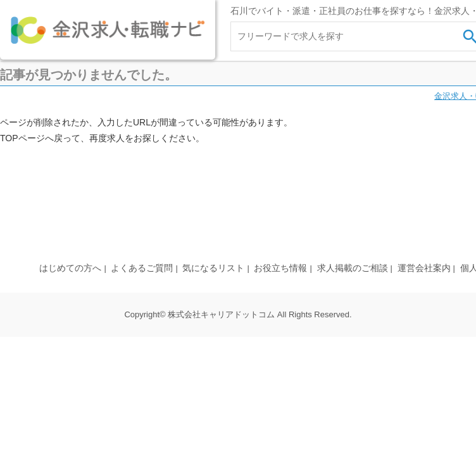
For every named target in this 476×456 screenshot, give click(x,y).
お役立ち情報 (280, 268)
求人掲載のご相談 (353, 268)
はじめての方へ (70, 268)
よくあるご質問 (142, 268)
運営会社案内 (424, 268)
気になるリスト (213, 268)
